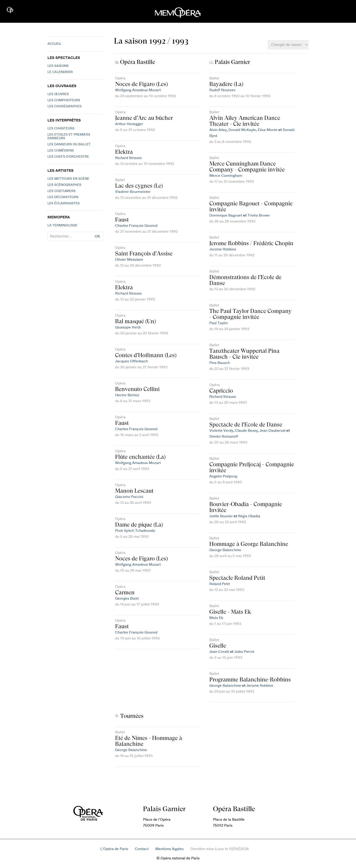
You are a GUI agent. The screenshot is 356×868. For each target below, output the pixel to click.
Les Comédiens (61, 151)
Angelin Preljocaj (223, 476)
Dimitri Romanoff (224, 437)
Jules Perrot (244, 652)
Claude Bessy (246, 431)
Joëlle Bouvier (221, 516)
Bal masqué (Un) (135, 321)
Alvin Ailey (218, 130)
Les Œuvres (58, 94)
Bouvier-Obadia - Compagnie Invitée (246, 507)
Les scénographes (64, 185)
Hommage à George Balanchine (249, 544)
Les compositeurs (64, 100)
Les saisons (58, 66)
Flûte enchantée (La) (140, 457)
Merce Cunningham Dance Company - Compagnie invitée (247, 167)
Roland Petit (220, 584)
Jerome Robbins (223, 249)
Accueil (54, 44)
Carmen (125, 592)
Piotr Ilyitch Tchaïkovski (135, 531)
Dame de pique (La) (139, 525)
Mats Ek (216, 618)
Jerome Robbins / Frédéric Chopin (251, 243)
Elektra (124, 152)
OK (97, 236)
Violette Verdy (221, 431)
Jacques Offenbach (131, 361)
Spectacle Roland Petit (237, 578)
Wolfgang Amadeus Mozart (138, 90)
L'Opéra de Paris (114, 849)
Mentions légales (169, 849)
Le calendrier (60, 72)
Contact (142, 849)
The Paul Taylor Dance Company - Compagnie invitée (250, 314)
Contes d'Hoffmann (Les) (146, 355)
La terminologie (62, 225)
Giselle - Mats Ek (230, 612)
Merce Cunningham (226, 176)
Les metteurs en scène (68, 179)
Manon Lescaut (134, 491)
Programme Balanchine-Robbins (250, 680)
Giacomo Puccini (129, 497)
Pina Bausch (220, 363)
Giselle (218, 646)
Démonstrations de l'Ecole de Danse (245, 280)
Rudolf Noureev (222, 90)
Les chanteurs (61, 129)
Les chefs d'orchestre (68, 157)
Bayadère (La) (226, 84)
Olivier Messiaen (129, 260)
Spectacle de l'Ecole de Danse (246, 425)
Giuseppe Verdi (128, 327)
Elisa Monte (268, 130)
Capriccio (221, 391)
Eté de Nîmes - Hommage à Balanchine (149, 741)
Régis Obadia (249, 516)
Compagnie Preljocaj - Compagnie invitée (252, 467)
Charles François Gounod (136, 226)
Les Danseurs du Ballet (69, 144)
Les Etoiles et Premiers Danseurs (69, 136)
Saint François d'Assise (144, 254)
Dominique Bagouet (226, 215)
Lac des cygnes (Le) (139, 186)
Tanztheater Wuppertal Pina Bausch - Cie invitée (244, 354)
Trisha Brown (259, 215)
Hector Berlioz (127, 395)
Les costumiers (62, 191)
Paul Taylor (219, 323)
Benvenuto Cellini (137, 389)
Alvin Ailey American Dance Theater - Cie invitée (245, 121)
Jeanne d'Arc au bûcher (144, 118)
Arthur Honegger (129, 124)
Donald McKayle (242, 130)
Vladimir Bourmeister (133, 192)
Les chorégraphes (64, 106)
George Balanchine (225, 550)
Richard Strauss (128, 158)
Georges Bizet (127, 598)
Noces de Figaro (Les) (141, 84)
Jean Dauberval (272, 431)
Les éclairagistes (64, 203)
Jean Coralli (219, 652)
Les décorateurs (63, 197)
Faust (122, 220)
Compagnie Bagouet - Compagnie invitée (251, 206)
